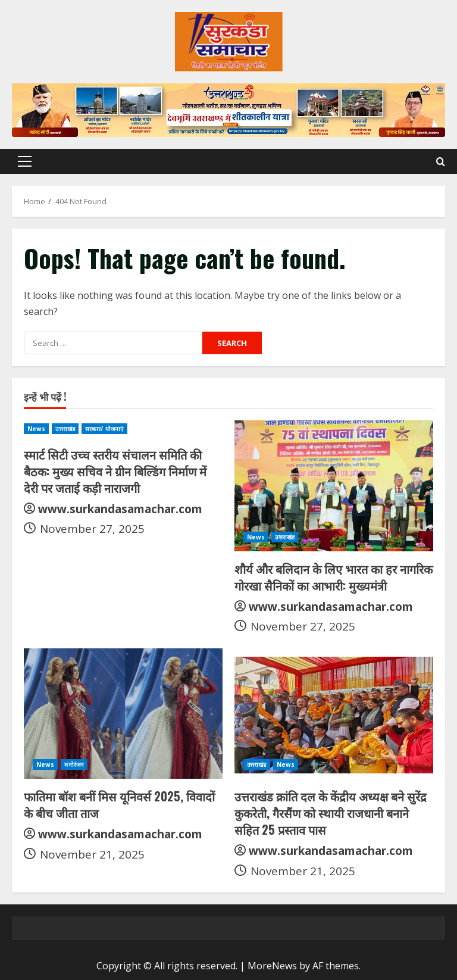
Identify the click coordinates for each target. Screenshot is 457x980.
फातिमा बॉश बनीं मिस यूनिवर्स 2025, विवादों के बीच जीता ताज (119, 804)
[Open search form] (441, 162)
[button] (25, 161)
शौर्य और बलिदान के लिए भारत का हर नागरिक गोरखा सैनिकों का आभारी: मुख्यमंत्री (334, 577)
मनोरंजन (74, 764)
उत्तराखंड (65, 429)
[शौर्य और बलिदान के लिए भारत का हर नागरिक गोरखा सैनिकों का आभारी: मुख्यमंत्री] (334, 486)
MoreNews (272, 966)
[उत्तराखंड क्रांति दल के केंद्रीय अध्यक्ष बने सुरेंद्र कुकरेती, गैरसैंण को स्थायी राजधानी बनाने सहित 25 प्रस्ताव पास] (334, 713)
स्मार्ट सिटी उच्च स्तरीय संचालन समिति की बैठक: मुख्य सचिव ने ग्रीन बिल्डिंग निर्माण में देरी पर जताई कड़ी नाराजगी (115, 471)
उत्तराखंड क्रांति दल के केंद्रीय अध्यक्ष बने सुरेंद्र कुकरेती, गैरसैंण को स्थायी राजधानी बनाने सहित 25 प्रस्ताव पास (331, 813)
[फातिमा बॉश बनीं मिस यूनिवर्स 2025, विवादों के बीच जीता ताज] (123, 713)
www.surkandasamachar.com (120, 509)
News (36, 429)
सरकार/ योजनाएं (104, 429)
